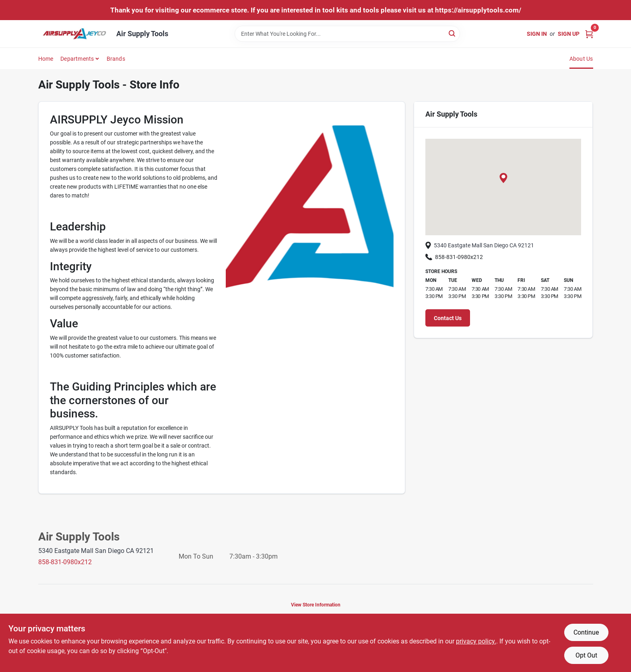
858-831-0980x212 (454, 257)
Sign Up (569, 34)
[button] (503, 178)
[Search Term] (347, 34)
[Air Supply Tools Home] (74, 34)
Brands (116, 59)
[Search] (453, 33)
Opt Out (586, 655)
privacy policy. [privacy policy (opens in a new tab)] (476, 641)
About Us (581, 59)
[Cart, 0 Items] (589, 34)
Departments (77, 59)
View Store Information (316, 605)
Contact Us (448, 318)
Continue (586, 632)
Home (46, 59)
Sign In (537, 34)
